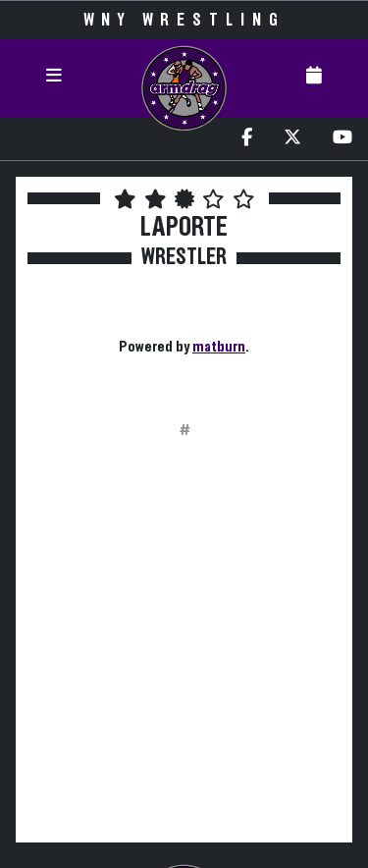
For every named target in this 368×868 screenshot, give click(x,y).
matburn (219, 347)
